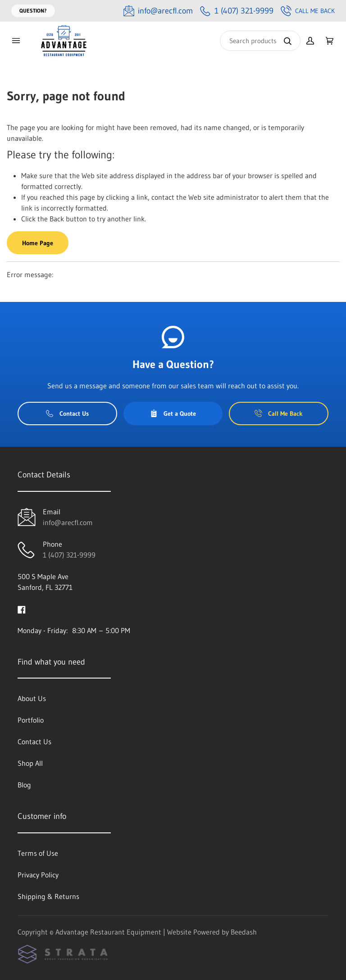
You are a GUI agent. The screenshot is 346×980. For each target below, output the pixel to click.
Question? (33, 11)
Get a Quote (173, 414)
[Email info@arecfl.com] (158, 11)
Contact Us (67, 414)
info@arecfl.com (68, 522)
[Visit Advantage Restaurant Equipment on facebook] (22, 609)
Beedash (244, 932)
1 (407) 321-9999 (69, 555)
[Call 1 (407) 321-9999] (237, 11)
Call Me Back (308, 11)
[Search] (260, 41)
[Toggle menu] (16, 41)
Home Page (38, 243)
